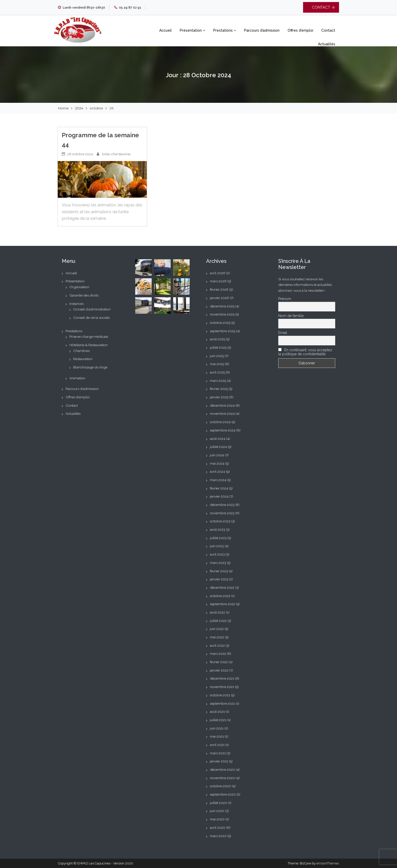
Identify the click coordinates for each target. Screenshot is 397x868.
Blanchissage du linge (90, 367)
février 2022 (219, 662)
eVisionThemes (328, 863)
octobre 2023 (220, 521)
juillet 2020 (219, 803)
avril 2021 (217, 745)
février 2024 (219, 488)
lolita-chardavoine (116, 154)
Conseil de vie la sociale (91, 318)
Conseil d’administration (92, 309)
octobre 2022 (220, 596)
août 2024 (218, 439)
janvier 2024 (219, 496)
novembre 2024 (222, 413)
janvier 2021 (219, 761)
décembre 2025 (222, 306)
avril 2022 (217, 645)
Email (283, 333)
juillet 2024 (218, 447)
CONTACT (321, 7)
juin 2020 (217, 811)
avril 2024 (217, 471)
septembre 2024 (223, 430)
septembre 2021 (222, 703)
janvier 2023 (219, 579)
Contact (328, 30)
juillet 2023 (218, 538)
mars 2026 (218, 281)
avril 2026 (218, 273)
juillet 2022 (218, 621)
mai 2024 (217, 463)
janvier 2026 (219, 298)
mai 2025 (217, 364)
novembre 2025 (222, 314)
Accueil (165, 30)
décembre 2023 (222, 505)
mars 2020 (218, 836)
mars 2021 (218, 753)
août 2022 (217, 612)
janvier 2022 (219, 670)
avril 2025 (217, 372)
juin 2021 (217, 728)
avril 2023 (217, 554)
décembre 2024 (222, 405)
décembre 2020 (222, 770)
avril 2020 (218, 827)
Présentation (192, 30)
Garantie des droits (84, 295)
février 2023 (219, 571)
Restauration (83, 359)
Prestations (225, 30)
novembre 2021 (222, 687)
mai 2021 (217, 736)
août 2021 (217, 712)
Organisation (79, 287)
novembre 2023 (222, 513)
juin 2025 (217, 356)
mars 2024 (218, 480)
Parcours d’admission (262, 30)
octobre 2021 (220, 695)
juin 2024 (217, 455)
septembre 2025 (223, 331)
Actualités (327, 44)
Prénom (285, 299)
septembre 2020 (223, 794)
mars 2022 (218, 654)
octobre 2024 (220, 422)
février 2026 (219, 289)
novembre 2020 (222, 778)
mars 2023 (218, 563)
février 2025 (219, 389)
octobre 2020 (220, 786)
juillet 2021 (218, 720)
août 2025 (217, 339)
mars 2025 (218, 381)
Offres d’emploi (300, 30)
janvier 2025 (219, 397)
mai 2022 (217, 637)
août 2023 (217, 529)
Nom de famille (291, 316)
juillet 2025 (218, 347)
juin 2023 (217, 546)
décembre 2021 (222, 678)
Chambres (81, 351)
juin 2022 (217, 629)
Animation (77, 378)
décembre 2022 (222, 587)
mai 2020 (217, 819)
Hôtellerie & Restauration (88, 345)
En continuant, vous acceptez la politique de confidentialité (305, 352)
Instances (76, 304)
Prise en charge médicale (89, 337)
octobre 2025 (220, 323)
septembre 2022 (223, 604)
